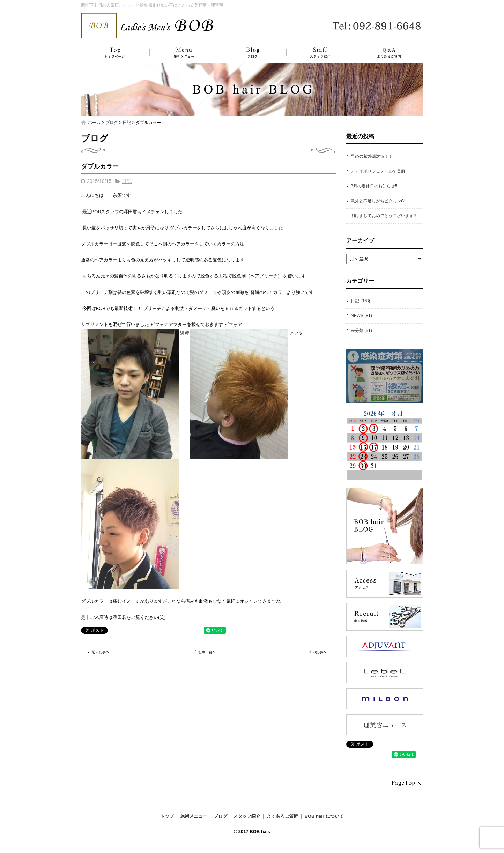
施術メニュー (180, 53)
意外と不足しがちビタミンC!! (379, 201)
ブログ (247, 53)
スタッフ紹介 (313, 53)
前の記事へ (98, 652)
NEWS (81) (361, 316)
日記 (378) (360, 301)
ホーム (94, 123)
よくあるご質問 (385, 53)
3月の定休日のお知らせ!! (374, 186)
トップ (114, 53)
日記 (127, 123)
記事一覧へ (205, 652)
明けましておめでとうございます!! (383, 216)
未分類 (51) (361, 331)
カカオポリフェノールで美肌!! (379, 171)
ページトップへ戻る (406, 783)
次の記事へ (318, 652)
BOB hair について (324, 816)
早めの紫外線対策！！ (372, 156)
